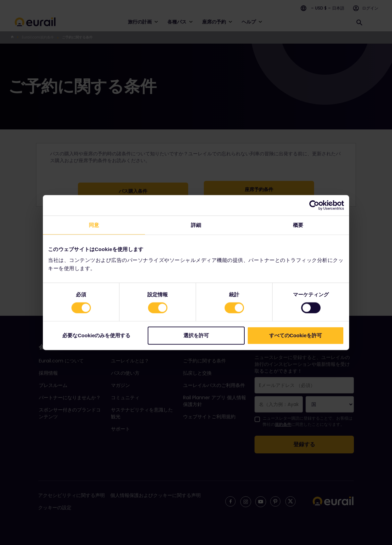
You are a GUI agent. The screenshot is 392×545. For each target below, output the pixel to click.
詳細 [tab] (196, 225)
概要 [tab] (298, 225)
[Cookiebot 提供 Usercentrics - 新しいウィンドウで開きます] (314, 205)
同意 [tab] (94, 225)
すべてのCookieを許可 (296, 335)
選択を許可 (196, 335)
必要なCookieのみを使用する (96, 335)
